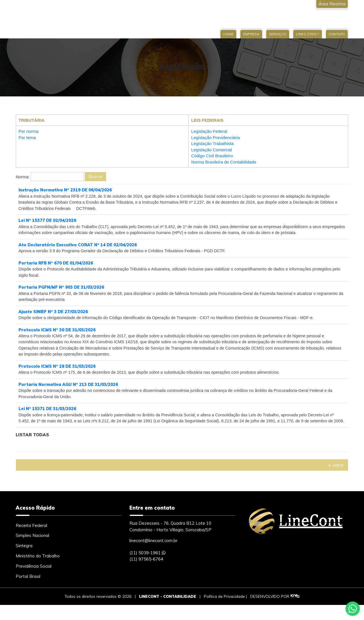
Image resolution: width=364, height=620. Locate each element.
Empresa (251, 34)
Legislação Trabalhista (212, 143)
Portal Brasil (28, 591)
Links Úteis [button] (306, 34)
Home (228, 34)
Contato (337, 34)
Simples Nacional (32, 550)
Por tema (27, 138)
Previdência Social (34, 581)
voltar (336, 480)
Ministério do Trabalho (38, 571)
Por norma (28, 131)
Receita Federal (31, 540)
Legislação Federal (209, 131)
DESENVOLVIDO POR (270, 611)
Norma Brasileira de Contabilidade (224, 162)
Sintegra (24, 561)
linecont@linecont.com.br (153, 556)
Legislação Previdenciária (215, 138)
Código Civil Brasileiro (212, 156)
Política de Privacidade (224, 611)
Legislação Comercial (211, 150)
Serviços (278, 34)
